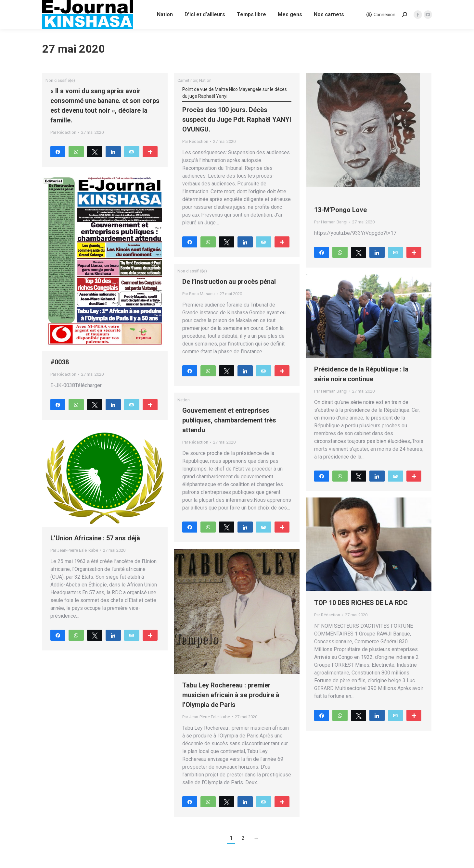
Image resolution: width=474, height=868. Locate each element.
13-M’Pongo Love (340, 210)
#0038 (60, 362)
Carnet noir (187, 80)
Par (63, 132)
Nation (205, 80)
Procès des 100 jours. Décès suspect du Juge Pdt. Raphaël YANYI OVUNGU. (237, 110)
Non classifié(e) (60, 80)
